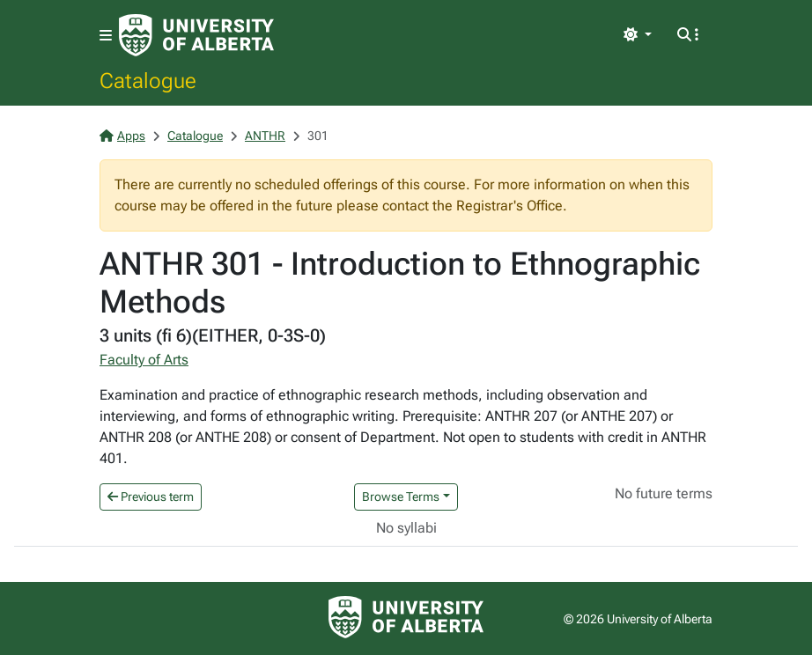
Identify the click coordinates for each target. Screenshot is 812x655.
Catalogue (148, 80)
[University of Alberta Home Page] (196, 35)
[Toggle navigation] (106, 36)
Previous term (151, 497)
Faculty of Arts (144, 360)
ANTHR (265, 136)
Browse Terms (401, 497)
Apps (122, 136)
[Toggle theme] (638, 35)
